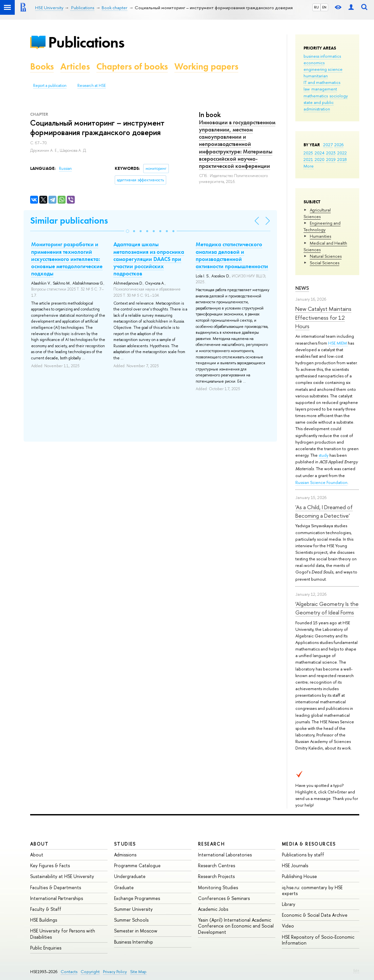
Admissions (125, 855)
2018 (342, 159)
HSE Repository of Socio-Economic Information (318, 940)
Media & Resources (309, 844)
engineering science (323, 69)
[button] (128, 231)
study (324, 455)
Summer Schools (131, 920)
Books (42, 66)
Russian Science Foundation (321, 482)
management (324, 89)
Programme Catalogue (137, 865)
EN (324, 7)
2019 (331, 159)
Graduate (124, 887)
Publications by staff (303, 855)
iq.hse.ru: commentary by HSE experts (312, 890)
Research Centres (217, 865)
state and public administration (319, 106)
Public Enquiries (46, 948)
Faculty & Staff (46, 909)
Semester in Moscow (136, 931)
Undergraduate (130, 876)
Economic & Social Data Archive (315, 915)
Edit (356, 970)
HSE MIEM (338, 343)
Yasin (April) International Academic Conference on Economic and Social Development (236, 926)
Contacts (69, 972)
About (39, 844)
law (307, 89)
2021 (308, 159)
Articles (75, 66)
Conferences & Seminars (224, 898)
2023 (331, 153)
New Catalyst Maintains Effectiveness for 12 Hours (323, 317)
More (309, 166)
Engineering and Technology (322, 226)
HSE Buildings (44, 920)
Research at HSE (92, 86)
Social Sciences (325, 263)
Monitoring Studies (218, 887)
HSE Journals (295, 865)
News (302, 288)
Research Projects (216, 876)
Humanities (320, 236)
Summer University (133, 909)
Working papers (206, 66)
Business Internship (134, 942)
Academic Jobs (213, 909)
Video (288, 926)
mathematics (316, 96)
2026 (339, 145)
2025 (308, 153)
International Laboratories (225, 855)
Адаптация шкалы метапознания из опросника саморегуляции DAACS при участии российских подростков (149, 259)
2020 (320, 159)
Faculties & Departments (56, 887)
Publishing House (299, 876)
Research (211, 844)
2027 (328, 145)
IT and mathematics (322, 82)
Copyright (90, 972)
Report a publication (50, 86)
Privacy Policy (115, 972)
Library (289, 904)
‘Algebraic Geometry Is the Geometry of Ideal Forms (327, 608)
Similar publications (69, 220)
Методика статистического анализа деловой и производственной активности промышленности (232, 255)
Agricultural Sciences (317, 213)
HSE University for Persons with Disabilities (63, 934)
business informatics (322, 56)
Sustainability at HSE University (62, 876)
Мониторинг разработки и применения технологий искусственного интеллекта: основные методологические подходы (67, 259)
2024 (320, 153)
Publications (86, 42)
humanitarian (316, 76)
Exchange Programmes (137, 898)
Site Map (138, 972)
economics (314, 63)
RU (316, 7)
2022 (342, 153)
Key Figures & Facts (50, 865)
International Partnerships (57, 898)
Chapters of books (132, 66)
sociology (339, 96)
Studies (125, 844)
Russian (65, 169)
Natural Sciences (326, 256)
